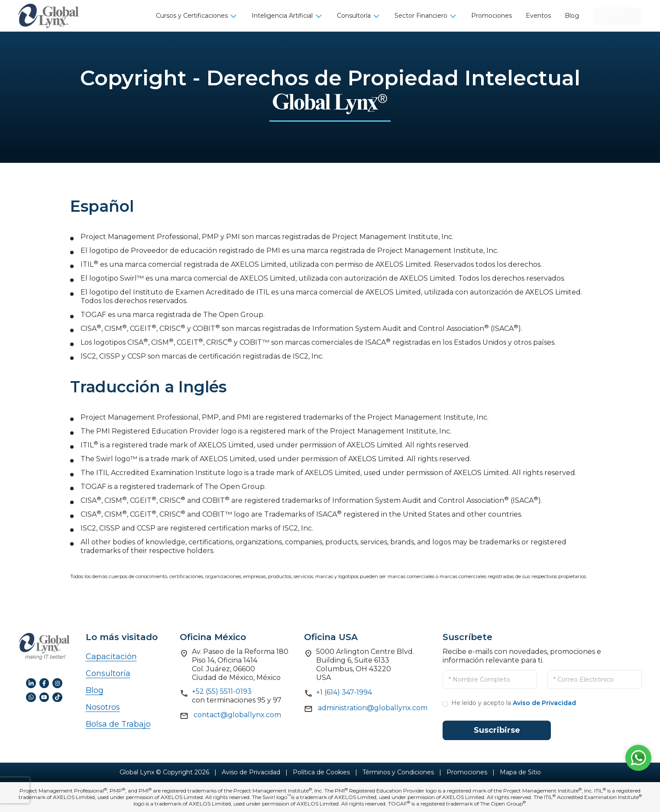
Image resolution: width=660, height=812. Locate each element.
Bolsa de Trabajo (118, 724)
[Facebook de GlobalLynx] (44, 683)
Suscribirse (497, 730)
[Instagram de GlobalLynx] (57, 683)
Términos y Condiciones (398, 772)
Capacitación (111, 657)
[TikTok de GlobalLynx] (57, 697)
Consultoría (108, 673)
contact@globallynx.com (237, 715)
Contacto (617, 16)
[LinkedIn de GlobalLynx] (31, 683)
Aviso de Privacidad (544, 703)
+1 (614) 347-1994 (344, 692)
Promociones (467, 772)
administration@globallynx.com (373, 708)
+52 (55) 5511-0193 (222, 691)
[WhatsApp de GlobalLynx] (31, 697)
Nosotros (103, 707)
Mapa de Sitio (520, 772)
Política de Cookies (321, 772)
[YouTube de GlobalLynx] (44, 697)
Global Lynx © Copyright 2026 (164, 772)
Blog (95, 690)
